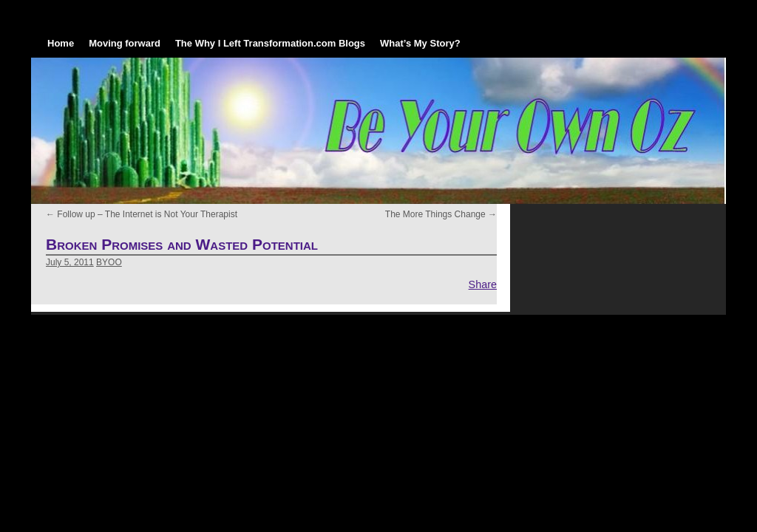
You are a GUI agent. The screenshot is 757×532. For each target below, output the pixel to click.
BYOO (109, 262)
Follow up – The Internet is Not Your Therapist (142, 214)
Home (61, 43)
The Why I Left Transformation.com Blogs (270, 43)
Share (483, 284)
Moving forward (125, 43)
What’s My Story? (420, 43)
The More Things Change (441, 214)
